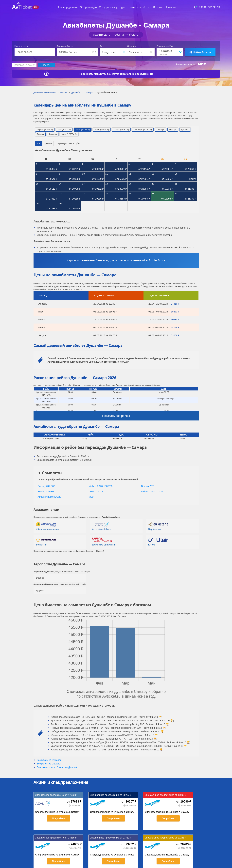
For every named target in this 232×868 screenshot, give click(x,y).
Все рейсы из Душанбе (49, 760)
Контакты (173, 8)
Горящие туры (90, 8)
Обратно (132, 46)
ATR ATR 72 (96, 491)
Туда (102, 46)
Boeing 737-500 (46, 486)
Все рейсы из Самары (49, 764)
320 (91, 497)
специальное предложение (137, 74)
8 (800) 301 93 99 (209, 7)
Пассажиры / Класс (166, 46)
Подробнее (58, 818)
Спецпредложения (69, 8)
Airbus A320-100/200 (101, 486)
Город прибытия (65, 46)
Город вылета (21, 46)
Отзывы (160, 8)
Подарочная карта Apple (113, 8)
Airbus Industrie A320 (49, 497)
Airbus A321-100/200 (153, 491)
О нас (148, 8)
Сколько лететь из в (57, 767)
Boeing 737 (147, 486)
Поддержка (135, 8)
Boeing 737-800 (46, 491)
